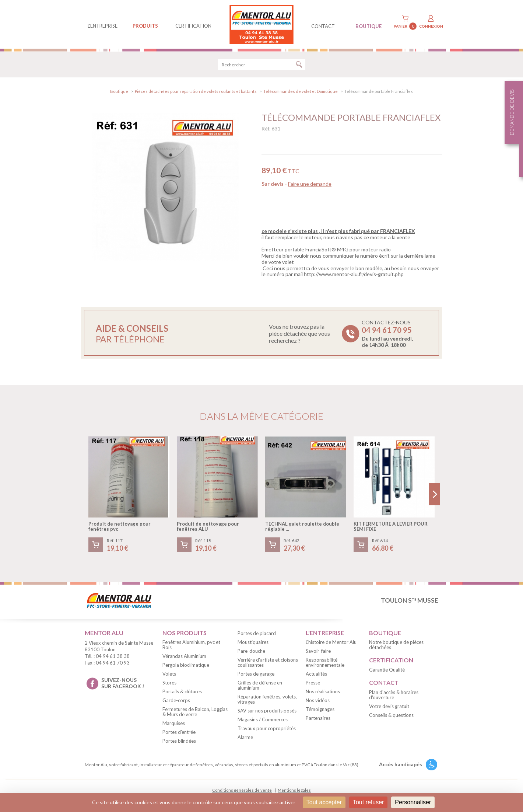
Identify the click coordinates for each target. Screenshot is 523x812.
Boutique (119, 91)
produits (145, 26)
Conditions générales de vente (242, 790)
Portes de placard (257, 633)
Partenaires (318, 718)
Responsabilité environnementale (325, 662)
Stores (169, 683)
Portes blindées (179, 741)
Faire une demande (310, 184)
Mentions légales (294, 790)
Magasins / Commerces (263, 719)
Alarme (245, 737)
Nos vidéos (318, 700)
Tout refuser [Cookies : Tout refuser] (368, 802)
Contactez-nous (387, 334)
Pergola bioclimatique (186, 665)
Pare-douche (251, 651)
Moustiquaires (253, 642)
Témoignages (320, 709)
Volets (169, 674)
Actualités (316, 674)
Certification (193, 26)
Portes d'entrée (179, 732)
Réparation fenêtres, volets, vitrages (267, 699)
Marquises (174, 723)
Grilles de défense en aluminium (260, 685)
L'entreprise (103, 26)
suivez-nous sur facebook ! (123, 683)
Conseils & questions (391, 715)
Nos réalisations (323, 691)
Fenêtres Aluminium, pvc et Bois (191, 645)
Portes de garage (256, 674)
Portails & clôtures (182, 691)
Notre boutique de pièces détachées (396, 645)
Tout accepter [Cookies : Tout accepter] (324, 802)
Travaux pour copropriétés (267, 728)
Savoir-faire (318, 651)
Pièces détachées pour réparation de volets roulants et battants (196, 91)
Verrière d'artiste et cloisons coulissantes (268, 662)
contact (323, 26)
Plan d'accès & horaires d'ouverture (394, 695)
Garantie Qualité (387, 670)
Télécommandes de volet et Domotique (301, 91)
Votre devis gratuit (389, 706)
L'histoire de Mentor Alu (331, 642)
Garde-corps (176, 700)
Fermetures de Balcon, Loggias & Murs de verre (195, 712)
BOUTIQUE (368, 26)
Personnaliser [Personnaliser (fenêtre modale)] (413, 802)
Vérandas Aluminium (184, 656)
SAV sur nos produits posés (267, 711)
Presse (313, 683)
